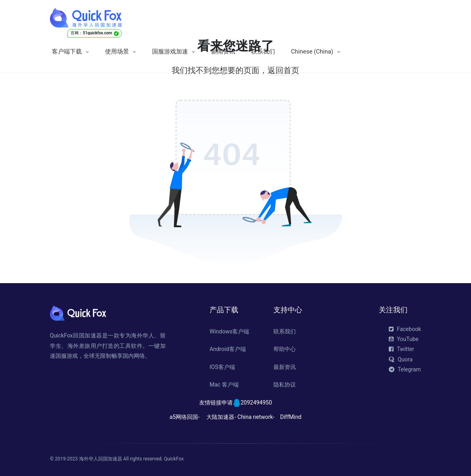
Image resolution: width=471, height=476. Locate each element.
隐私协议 (285, 385)
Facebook (405, 329)
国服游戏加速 (170, 52)
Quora (401, 359)
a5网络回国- (185, 417)
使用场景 (117, 52)
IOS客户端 (222, 367)
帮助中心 (285, 349)
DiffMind (291, 417)
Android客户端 (228, 349)
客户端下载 (67, 52)
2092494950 (256, 403)
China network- (256, 417)
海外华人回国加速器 (101, 459)
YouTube (404, 339)
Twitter (401, 349)
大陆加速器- (221, 417)
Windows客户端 (229, 331)
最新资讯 (285, 367)
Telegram (405, 369)
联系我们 (263, 52)
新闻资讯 (223, 52)
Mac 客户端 (224, 385)
